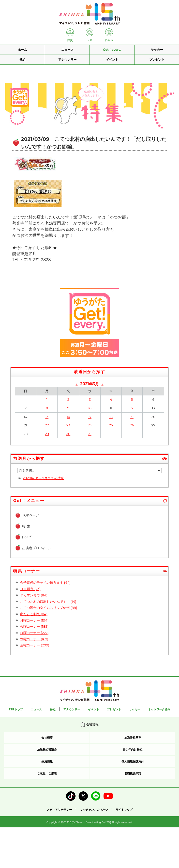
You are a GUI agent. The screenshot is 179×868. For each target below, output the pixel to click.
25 (111, 425)
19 (132, 417)
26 (132, 425)
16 (68, 417)
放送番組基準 (133, 738)
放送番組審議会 (47, 749)
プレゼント (157, 60)
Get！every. (112, 50)
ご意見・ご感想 (47, 773)
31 (90, 434)
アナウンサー (67, 60)
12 (132, 408)
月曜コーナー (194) (34, 620)
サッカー (157, 50)
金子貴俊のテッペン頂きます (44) (45, 582)
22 (47, 425)
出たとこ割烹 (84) (34, 614)
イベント (112, 60)
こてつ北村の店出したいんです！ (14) (48, 602)
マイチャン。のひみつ (94, 810)
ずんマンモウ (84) (34, 595)
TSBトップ (16, 709)
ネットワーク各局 (159, 709)
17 (90, 417)
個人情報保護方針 (133, 761)
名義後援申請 (133, 773)
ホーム (22, 50)
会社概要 (47, 738)
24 (90, 425)
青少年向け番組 (133, 749)
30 (68, 434)
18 (111, 417)
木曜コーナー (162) (34, 639)
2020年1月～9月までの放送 (43, 478)
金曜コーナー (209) (35, 645)
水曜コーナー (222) (34, 633)
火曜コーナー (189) (34, 626)
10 (90, 408)
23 (68, 425)
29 (47, 434)
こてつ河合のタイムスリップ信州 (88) (49, 608)
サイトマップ (124, 810)
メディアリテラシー (59, 810)
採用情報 (47, 761)
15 (47, 417)
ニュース (67, 50)
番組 (22, 60)
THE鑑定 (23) (30, 589)
